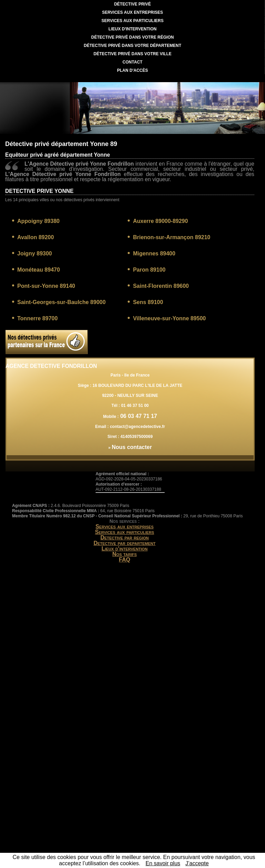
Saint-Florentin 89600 (161, 286)
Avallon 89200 (36, 237)
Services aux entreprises (125, 526)
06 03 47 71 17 (138, 416)
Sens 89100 (148, 302)
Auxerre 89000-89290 (160, 221)
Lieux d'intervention (124, 549)
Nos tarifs (125, 554)
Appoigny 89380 (38, 221)
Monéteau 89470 (39, 270)
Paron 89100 (149, 270)
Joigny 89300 (35, 253)
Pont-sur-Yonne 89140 (46, 286)
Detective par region (125, 538)
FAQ (125, 560)
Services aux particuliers (124, 532)
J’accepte (197, 863)
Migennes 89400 (154, 253)
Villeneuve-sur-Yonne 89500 (169, 318)
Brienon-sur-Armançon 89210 (171, 237)
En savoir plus (163, 863)
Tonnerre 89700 (37, 318)
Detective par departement (125, 543)
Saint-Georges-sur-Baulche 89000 (61, 302)
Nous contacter (132, 447)
